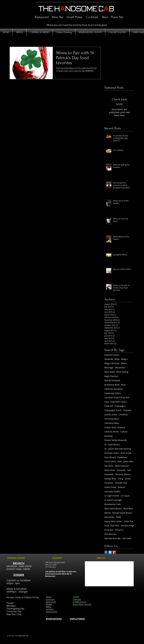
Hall (129, 470)
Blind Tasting (122, 372)
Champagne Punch (113, 410)
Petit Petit (115, 526)
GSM (120, 461)
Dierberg (108, 436)
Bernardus (120, 368)
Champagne (120, 406)
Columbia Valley (112, 423)
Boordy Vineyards (112, 380)
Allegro (124, 359)
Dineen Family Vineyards (116, 440)
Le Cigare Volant (112, 496)
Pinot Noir (109, 530)
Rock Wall (127, 538)
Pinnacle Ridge (128, 526)
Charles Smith (111, 415)
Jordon (128, 479)
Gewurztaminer (122, 466)
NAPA (119, 517)
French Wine (110, 461)
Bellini (124, 363)
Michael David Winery (122, 513)
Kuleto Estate (110, 487)
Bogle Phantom (111, 376)
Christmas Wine (112, 419)
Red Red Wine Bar (113, 538)
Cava (107, 402)
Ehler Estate (126, 453)
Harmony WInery (123, 474)
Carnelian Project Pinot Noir (117, 397)
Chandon (127, 410)
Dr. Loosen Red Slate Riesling (118, 449)
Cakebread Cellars (113, 393)
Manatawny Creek (113, 504)
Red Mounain (111, 534)
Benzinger (109, 368)
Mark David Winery (113, 509)
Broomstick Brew (112, 385)
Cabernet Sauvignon (114, 389)
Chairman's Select (119, 402)
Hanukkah (109, 474)
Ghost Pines (110, 470)
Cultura (124, 432)
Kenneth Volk (121, 483)
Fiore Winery (110, 457)
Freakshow (122, 457)
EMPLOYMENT (77, 619)
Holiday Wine (110, 479)
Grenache (121, 470)
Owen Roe (129, 521)
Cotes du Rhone (112, 432)
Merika (108, 513)
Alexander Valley (112, 359)
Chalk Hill (109, 406)
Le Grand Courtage (113, 500)
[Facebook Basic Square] (106, 552)
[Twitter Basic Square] (110, 552)
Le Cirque (125, 496)
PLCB (107, 526)
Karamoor (109, 483)
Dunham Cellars (112, 453)
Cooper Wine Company (115, 427)
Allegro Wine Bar (112, 363)
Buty (123, 385)
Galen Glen (128, 461)
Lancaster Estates (112, 491)
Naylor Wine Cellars (113, 521)
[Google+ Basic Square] (114, 552)
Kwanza (121, 487)
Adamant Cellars (112, 355)
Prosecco (119, 530)
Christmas (123, 415)
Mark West (128, 509)
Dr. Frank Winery (112, 444)
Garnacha (109, 466)
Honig (121, 479)
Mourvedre (109, 517)
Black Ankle (110, 372)
